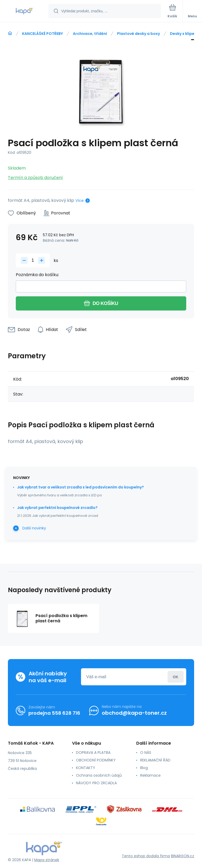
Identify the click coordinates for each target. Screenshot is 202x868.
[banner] (24, 11)
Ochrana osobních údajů (99, 775)
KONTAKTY (86, 768)
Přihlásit (176, 677)
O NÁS (146, 753)
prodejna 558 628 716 (54, 713)
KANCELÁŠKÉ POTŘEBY (42, 34)
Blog (144, 768)
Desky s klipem (184, 34)
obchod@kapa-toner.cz (134, 713)
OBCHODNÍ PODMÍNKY (96, 760)
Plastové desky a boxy (138, 34)
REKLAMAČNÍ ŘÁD (155, 760)
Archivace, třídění (90, 34)
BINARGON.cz (183, 856)
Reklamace (150, 775)
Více (80, 201)
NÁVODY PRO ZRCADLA (96, 783)
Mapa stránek (47, 860)
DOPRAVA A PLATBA (93, 753)
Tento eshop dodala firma (146, 856)
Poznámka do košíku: (37, 275)
